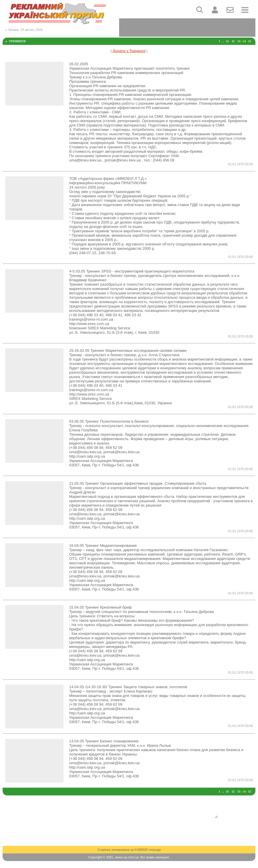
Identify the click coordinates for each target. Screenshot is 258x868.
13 (239, 41)
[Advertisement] (187, 27)
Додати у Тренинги (129, 51)
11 (227, 41)
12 (233, 41)
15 (250, 41)
